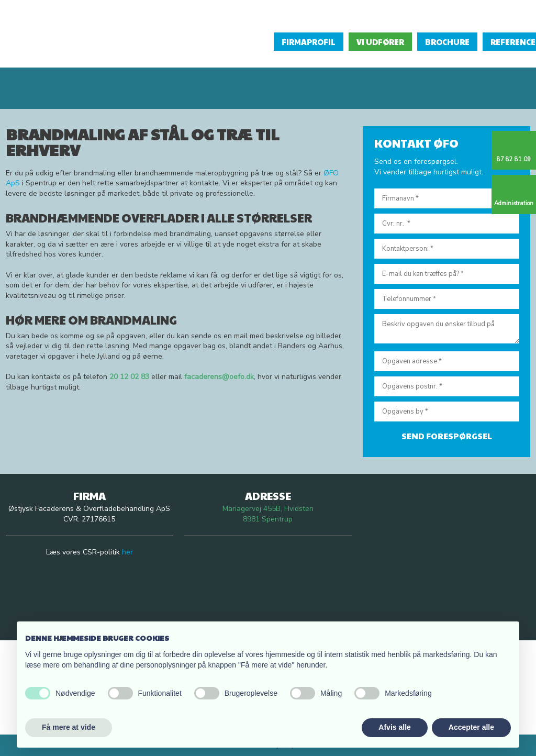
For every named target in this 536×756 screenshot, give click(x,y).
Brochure (447, 42)
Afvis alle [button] (394, 727)
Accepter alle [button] (471, 727)
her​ (127, 552)
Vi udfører (380, 42)
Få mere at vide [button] (69, 727)
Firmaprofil (309, 42)
